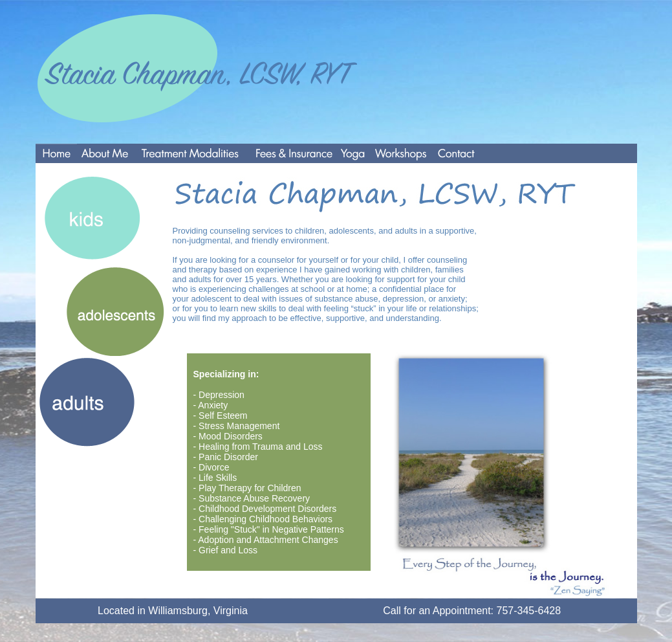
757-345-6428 (529, 611)
